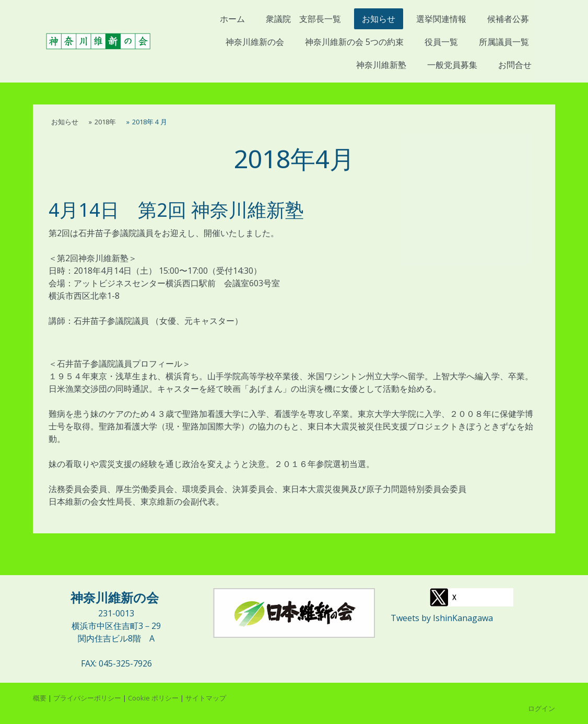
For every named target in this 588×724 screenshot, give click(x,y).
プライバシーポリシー (87, 698)
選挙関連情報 (441, 19)
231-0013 (116, 613)
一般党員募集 (452, 65)
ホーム (232, 19)
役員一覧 (441, 42)
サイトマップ (206, 698)
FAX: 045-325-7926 (116, 663)
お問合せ (515, 65)
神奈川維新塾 (385, 65)
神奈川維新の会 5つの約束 (354, 42)
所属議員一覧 (504, 42)
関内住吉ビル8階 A (116, 638)
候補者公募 (508, 19)
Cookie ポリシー (153, 698)
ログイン (542, 708)
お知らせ (379, 19)
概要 (40, 698)
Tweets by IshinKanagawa (442, 618)
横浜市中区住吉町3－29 (116, 626)
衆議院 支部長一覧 (303, 19)
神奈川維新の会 (255, 42)
